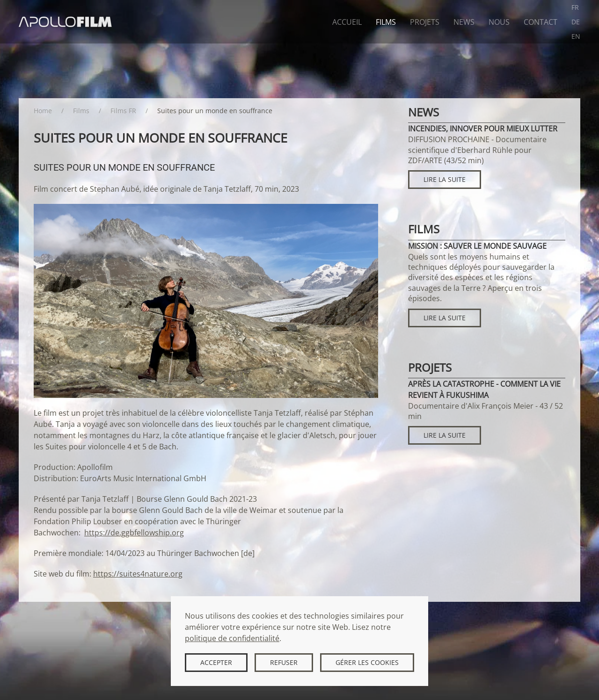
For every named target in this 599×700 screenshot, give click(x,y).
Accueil (347, 22)
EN (576, 36)
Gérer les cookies (367, 662)
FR (575, 7)
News (464, 22)
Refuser (284, 662)
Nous (499, 22)
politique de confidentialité (232, 638)
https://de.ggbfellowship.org (134, 533)
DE (576, 22)
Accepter (216, 662)
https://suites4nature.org (138, 574)
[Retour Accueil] (66, 22)
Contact (541, 22)
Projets (425, 22)
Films (386, 22)
